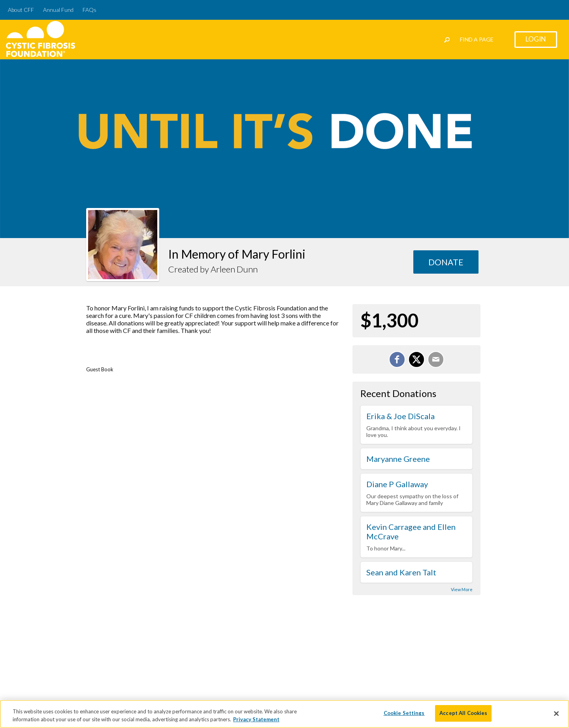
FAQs (89, 10)
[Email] (436, 359)
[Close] (556, 716)
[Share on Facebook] (397, 359)
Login (536, 39)
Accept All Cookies (463, 716)
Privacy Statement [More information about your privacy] (256, 722)
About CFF (21, 10)
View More (462, 589)
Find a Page (477, 39)
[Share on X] (416, 359)
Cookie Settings (404, 716)
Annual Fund (58, 10)
